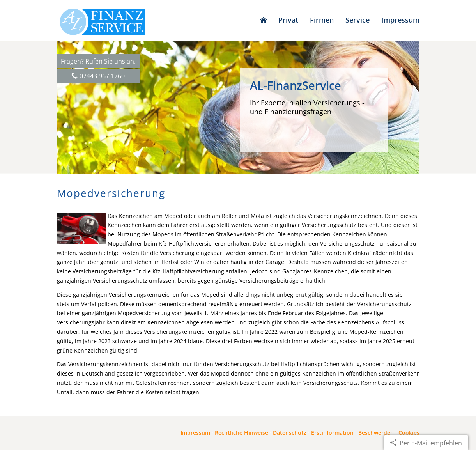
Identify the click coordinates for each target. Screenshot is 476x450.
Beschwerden (376, 433)
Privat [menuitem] (288, 20)
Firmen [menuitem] (322, 20)
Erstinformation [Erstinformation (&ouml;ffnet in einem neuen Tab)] (332, 433)
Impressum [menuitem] (400, 20)
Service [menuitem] (357, 20)
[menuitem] (264, 20)
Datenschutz (290, 433)
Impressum (195, 433)
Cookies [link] (409, 433)
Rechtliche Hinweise (242, 433)
